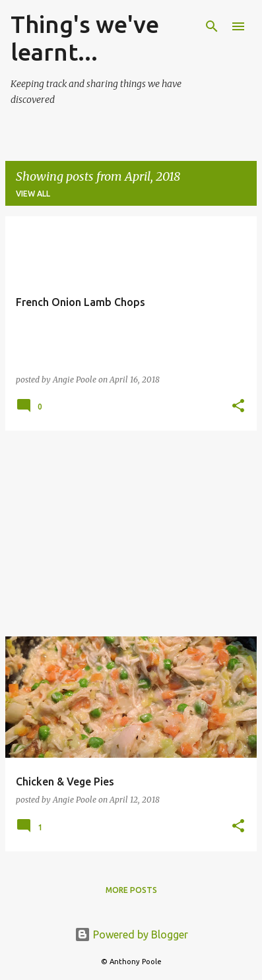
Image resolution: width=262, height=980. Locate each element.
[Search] (212, 26)
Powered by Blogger (131, 934)
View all (33, 194)
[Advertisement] (131, 534)
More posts (131, 890)
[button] (238, 407)
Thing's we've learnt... (85, 38)
